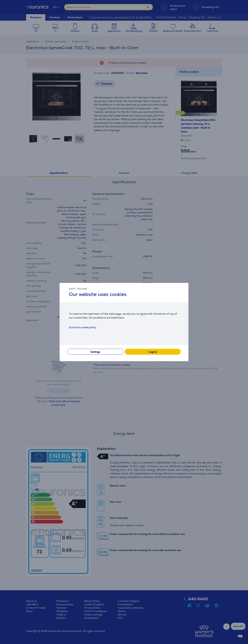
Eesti (72, 289)
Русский (82, 289)
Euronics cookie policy (83, 327)
